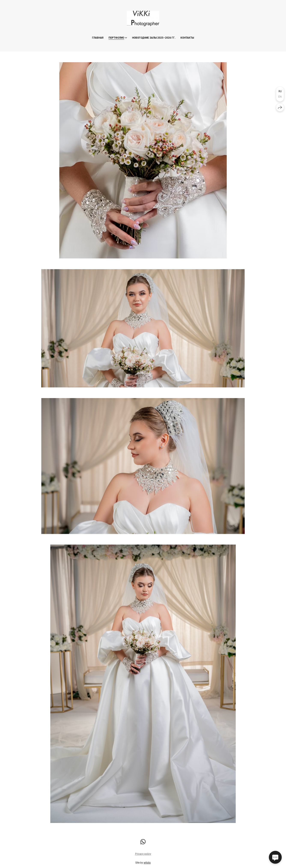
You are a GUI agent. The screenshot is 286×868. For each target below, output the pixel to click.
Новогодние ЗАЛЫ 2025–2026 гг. (154, 38)
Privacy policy (143, 855)
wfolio (147, 864)
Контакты (187, 38)
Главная (98, 38)
